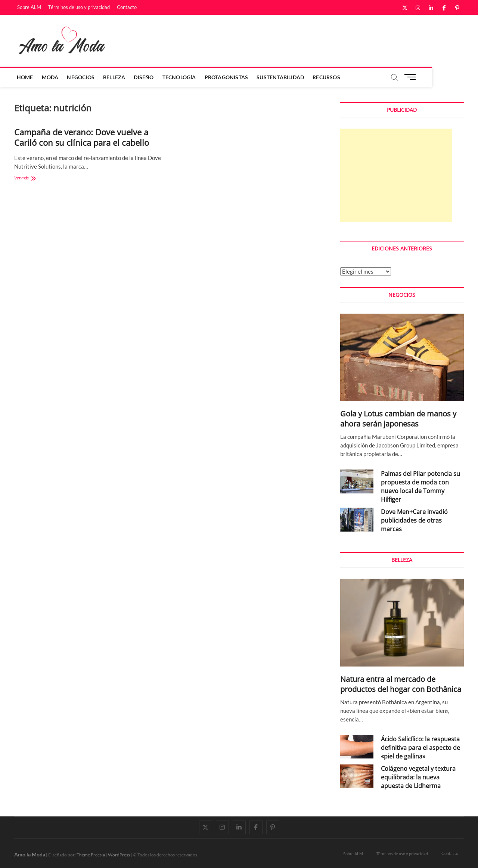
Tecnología (180, 77)
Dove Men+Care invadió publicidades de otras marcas (414, 520)
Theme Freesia (91, 855)
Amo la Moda (30, 854)
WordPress (119, 855)
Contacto (127, 7)
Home (26, 77)
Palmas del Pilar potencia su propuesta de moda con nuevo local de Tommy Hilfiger (420, 487)
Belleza (116, 77)
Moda (51, 77)
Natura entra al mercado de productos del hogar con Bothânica (401, 684)
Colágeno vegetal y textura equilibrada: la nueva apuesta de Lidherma (418, 777)
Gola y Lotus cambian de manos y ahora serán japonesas (398, 419)
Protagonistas (228, 77)
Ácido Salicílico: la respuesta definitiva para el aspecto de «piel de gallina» (420, 748)
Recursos (328, 77)
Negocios (82, 77)
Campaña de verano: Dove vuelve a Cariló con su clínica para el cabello (82, 137)
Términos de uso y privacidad (79, 7)
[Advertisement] (396, 175)
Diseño (145, 77)
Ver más (30, 178)
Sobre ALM (29, 7)
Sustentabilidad (282, 77)
